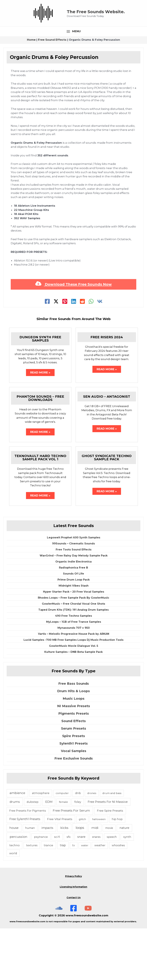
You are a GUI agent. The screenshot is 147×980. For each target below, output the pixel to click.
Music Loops (74, 750)
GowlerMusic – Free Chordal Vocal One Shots (73, 655)
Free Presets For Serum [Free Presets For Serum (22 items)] (71, 862)
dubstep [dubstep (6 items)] (33, 853)
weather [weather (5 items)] (100, 897)
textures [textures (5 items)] (32, 897)
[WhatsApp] (91, 352)
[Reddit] (82, 352)
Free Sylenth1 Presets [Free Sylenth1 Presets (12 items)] (25, 870)
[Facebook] (47, 352)
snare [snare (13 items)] (81, 888)
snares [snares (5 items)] (96, 888)
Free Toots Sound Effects (74, 601)
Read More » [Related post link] (40, 423)
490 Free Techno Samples (73, 667)
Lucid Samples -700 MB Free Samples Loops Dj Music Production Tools (73, 691)
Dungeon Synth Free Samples (40, 389)
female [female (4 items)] (63, 853)
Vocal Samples (74, 802)
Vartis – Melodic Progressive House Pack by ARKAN (74, 685)
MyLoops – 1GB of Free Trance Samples (74, 673)
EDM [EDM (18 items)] (49, 853)
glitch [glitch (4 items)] (82, 871)
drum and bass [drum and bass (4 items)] (112, 845)
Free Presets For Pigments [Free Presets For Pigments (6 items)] (28, 862)
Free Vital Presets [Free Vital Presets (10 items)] (60, 870)
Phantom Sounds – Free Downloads (40, 449)
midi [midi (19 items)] (95, 879)
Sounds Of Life (73, 625)
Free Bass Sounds (74, 735)
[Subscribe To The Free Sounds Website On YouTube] (88, 960)
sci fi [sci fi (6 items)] (57, 888)
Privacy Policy (73, 928)
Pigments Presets (74, 765)
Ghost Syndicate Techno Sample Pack (107, 509)
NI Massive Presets (74, 758)
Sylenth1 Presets (74, 795)
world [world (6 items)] (13, 905)
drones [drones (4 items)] (92, 845)
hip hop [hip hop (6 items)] (117, 870)
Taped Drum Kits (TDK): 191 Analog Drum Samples (73, 661)
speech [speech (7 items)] (112, 888)
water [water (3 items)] (85, 897)
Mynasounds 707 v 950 (74, 679)
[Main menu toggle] (74, 82)
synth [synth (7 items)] (127, 888)
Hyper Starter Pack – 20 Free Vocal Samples (74, 643)
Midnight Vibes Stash (74, 637)
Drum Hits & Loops (73, 743)
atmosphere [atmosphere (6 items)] (41, 845)
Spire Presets (74, 788)
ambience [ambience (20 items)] (17, 845)
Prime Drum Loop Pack (74, 631)
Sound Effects (74, 773)
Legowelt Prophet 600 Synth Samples (74, 589)
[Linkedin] (74, 352)
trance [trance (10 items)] (48, 897)
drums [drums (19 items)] (15, 853)
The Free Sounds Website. (102, 37)
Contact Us (74, 949)
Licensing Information (73, 938)
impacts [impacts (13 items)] (47, 879)
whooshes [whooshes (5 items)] (118, 897)
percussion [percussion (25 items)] (19, 888)
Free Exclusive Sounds (74, 810)
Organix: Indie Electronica (73, 613)
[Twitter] (56, 352)
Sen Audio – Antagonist (107, 447)
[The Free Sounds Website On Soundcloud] (59, 960)
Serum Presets (74, 780)
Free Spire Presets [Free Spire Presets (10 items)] (110, 862)
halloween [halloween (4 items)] (99, 871)
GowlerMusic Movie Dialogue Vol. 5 (74, 697)
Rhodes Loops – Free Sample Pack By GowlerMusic (73, 649)
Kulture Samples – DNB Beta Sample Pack (73, 703)
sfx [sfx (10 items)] (69, 888)
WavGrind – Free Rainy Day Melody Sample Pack (74, 607)
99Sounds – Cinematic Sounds (73, 595)
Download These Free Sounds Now (73, 335)
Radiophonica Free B (73, 619)
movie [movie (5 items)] (109, 880)
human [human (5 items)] (30, 880)
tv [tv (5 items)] (74, 897)
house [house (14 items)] (14, 879)
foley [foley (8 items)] (78, 853)
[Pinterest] (65, 352)
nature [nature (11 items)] (124, 879)
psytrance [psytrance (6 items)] (41, 888)
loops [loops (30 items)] (80, 879)
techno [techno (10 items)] (15, 897)
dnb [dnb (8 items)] (78, 845)
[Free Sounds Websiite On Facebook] (73, 960)
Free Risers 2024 (107, 388)
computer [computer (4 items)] (62, 845)
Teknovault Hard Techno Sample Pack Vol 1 (40, 509)
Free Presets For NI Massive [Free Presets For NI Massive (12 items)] (108, 853)
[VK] (100, 352)
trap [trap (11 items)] (63, 897)
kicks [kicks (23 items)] (64, 879)
